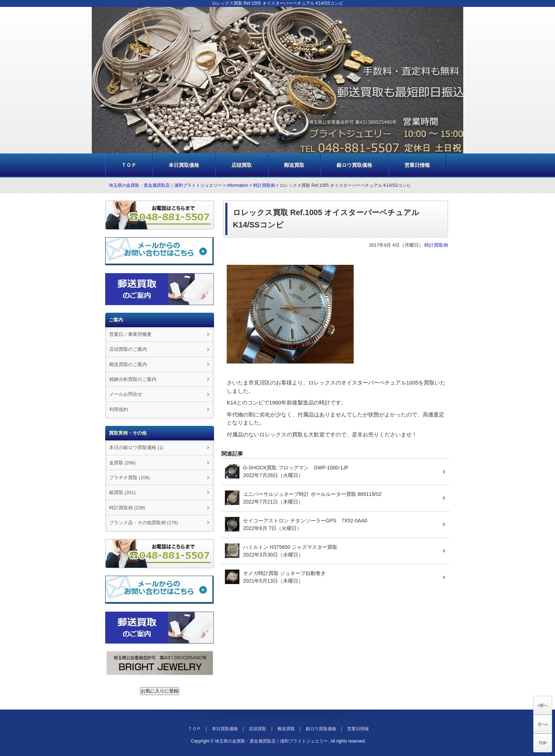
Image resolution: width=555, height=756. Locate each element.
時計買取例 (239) (127, 508)
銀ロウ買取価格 (354, 165)
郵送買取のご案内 (128, 364)
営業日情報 (417, 165)
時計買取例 (264, 185)
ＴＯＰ (129, 165)
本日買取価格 (184, 165)
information (238, 185)
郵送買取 (294, 165)
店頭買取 (242, 165)
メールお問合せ (126, 394)
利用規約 (119, 409)
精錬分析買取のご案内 (133, 379)
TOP (543, 743)
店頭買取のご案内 (128, 349)
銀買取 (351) (122, 492)
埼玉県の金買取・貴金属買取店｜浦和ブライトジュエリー (165, 185)
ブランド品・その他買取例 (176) (144, 523)
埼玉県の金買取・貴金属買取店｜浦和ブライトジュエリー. (272, 741)
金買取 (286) (122, 463)
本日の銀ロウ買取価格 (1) (136, 447)
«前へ (543, 705)
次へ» (543, 724)
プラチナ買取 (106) (129, 478)
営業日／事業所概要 (130, 334)
